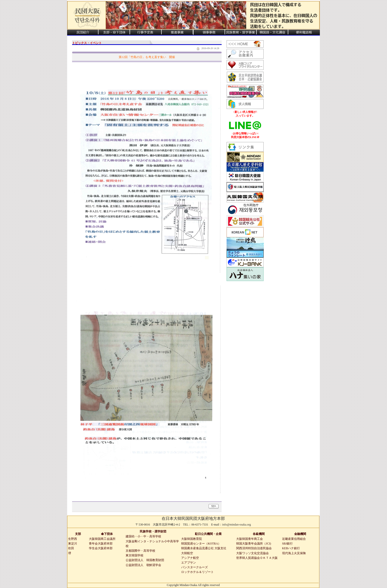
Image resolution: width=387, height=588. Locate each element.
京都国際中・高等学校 (140, 551)
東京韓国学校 (135, 555)
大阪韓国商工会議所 (102, 539)
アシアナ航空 (190, 558)
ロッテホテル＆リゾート (197, 572)
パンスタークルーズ (194, 567)
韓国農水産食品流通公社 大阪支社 (204, 548)
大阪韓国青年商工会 (250, 539)
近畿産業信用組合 (294, 539)
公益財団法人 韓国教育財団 (145, 560)
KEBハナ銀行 (291, 548)
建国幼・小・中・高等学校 (143, 536)
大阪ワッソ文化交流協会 (252, 553)
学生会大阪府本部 (101, 548)
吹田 (71, 548)
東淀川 (73, 544)
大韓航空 (187, 553)
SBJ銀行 (287, 544)
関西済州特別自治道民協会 (254, 548)
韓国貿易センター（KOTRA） (201, 544)
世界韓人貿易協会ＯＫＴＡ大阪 (257, 558)
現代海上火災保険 (294, 553)
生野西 (73, 539)
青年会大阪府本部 (101, 544)
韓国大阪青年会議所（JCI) (254, 544)
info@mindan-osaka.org (236, 525)
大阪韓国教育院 (192, 539)
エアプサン (189, 563)
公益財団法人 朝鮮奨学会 (143, 565)
